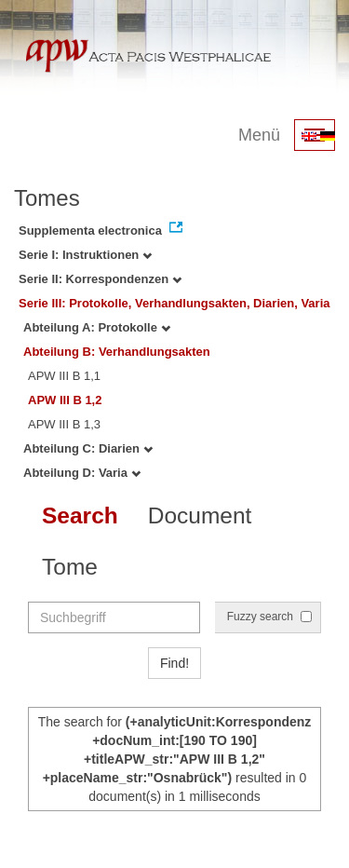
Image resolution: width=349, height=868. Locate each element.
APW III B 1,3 (64, 424)
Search (80, 515)
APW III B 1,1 (64, 376)
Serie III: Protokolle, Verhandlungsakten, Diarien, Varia (174, 303)
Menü (259, 135)
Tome (70, 567)
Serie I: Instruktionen (85, 255)
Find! (174, 663)
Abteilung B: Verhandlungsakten (117, 352)
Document (200, 515)
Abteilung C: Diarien (88, 448)
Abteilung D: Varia (82, 473)
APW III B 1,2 (65, 400)
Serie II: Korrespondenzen (100, 279)
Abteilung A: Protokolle (97, 327)
